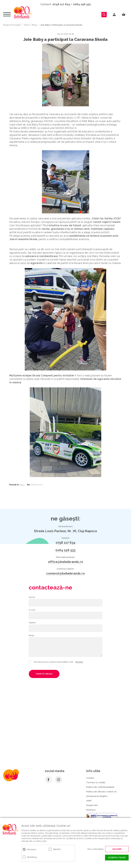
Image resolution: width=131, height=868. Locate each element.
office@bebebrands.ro (65, 562)
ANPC (89, 801)
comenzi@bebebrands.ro (65, 573)
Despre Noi (92, 805)
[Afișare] (79, 662)
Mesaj (32, 635)
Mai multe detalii (96, 849)
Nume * (32, 597)
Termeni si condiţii (96, 783)
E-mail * (33, 610)
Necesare (31, 849)
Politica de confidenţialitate (100, 787)
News (22, 485)
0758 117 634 (61, 4)
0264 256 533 (82, 4)
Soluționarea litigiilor (97, 796)
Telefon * (33, 623)
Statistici (57, 849)
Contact (90, 778)
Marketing (32, 857)
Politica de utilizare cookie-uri (101, 792)
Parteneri (91, 810)
